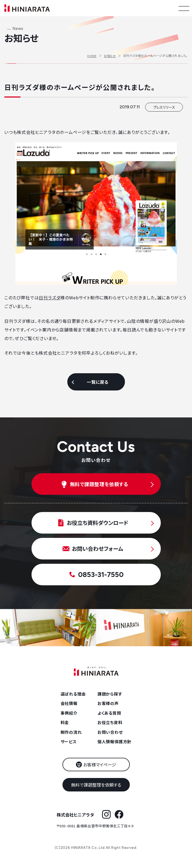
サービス (69, 741)
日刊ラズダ (50, 298)
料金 (65, 722)
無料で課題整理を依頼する (96, 785)
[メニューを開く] (184, 8)
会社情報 (69, 703)
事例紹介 (69, 713)
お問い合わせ (110, 732)
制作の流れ (71, 732)
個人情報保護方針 (114, 741)
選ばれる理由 (73, 694)
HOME (92, 56)
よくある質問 (109, 713)
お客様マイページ (100, 765)
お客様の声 (108, 703)
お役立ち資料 (110, 722)
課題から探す (110, 694)
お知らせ (110, 56)
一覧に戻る (97, 382)
